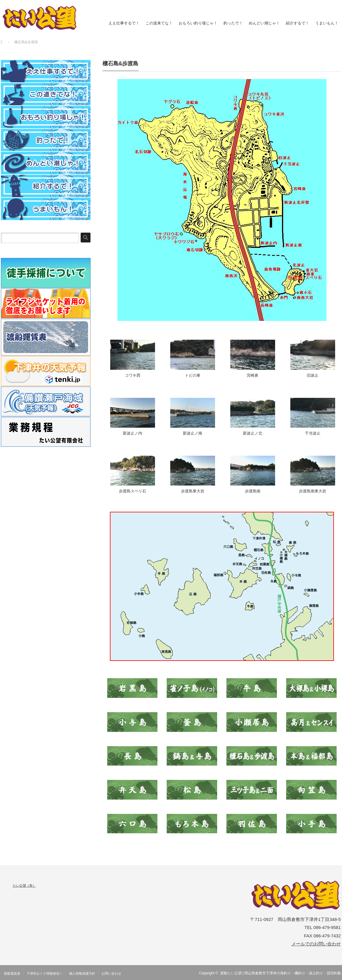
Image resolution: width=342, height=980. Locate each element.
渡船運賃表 (12, 973)
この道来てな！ (159, 23)
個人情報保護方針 (82, 973)
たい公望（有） (24, 885)
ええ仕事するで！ (124, 23)
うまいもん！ (327, 23)
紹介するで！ (297, 23)
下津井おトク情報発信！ (45, 973)
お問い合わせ (111, 973)
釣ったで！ (233, 23)
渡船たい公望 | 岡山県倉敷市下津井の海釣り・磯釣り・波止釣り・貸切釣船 (281, 973)
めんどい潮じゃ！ (264, 23)
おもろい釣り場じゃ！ (198, 23)
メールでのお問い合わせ (316, 944)
